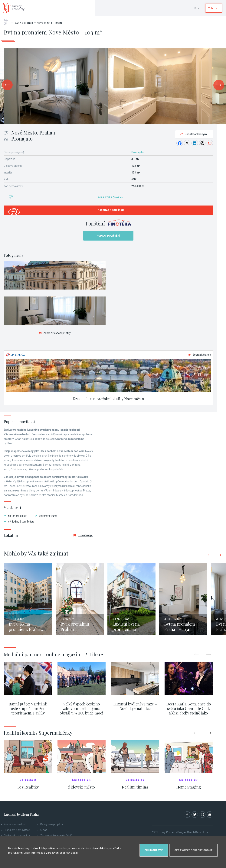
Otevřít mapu (83, 535)
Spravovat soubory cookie (194, 850)
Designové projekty (52, 824)
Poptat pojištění (108, 236)
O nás (44, 830)
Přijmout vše (154, 850)
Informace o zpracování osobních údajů (54, 853)
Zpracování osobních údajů (56, 836)
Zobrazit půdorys (110, 198)
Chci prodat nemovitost (18, 836)
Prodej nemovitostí (15, 824)
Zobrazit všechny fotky (55, 333)
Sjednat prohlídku (111, 210)
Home (7, 21)
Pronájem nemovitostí (17, 830)
